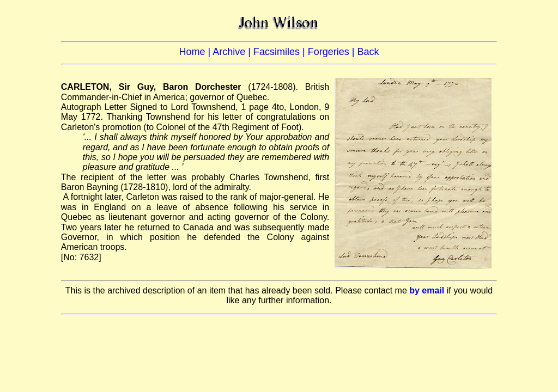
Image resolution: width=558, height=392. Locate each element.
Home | (196, 52)
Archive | (233, 52)
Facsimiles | (281, 52)
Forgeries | (333, 52)
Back (368, 52)
